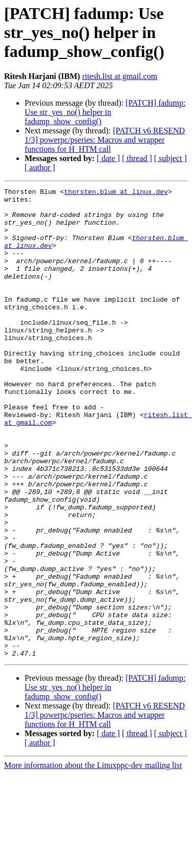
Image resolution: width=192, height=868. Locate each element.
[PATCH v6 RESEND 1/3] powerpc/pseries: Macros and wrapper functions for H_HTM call (105, 140)
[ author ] (40, 167)
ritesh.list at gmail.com (120, 76)
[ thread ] (137, 158)
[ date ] (108, 158)
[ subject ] (170, 158)
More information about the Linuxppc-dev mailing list (93, 859)
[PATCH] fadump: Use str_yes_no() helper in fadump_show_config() (105, 112)
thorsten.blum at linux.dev (116, 193)
